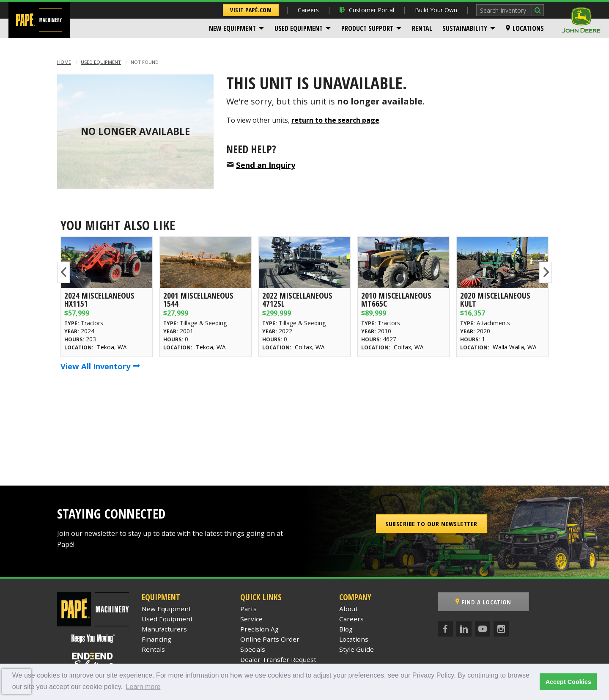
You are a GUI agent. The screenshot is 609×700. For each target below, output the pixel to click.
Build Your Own (436, 10)
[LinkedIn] (464, 629)
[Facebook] (445, 629)
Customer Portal (367, 10)
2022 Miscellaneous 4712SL (297, 299)
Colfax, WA (310, 347)
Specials (253, 649)
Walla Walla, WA (515, 347)
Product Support (367, 28)
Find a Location (483, 602)
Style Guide (357, 649)
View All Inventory (100, 366)
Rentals (153, 649)
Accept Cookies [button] (568, 682)
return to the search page (335, 120)
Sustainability (465, 28)
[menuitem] (237, 28)
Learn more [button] (143, 687)
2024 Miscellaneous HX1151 (99, 299)
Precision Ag (259, 629)
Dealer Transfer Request (278, 659)
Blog (346, 629)
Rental (422, 28)
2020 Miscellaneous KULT (495, 299)
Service (251, 619)
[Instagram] (501, 629)
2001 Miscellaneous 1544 (198, 299)
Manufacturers (164, 629)
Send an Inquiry (266, 165)
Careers (308, 10)
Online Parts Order (270, 639)
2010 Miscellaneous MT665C (396, 299)
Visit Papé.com (251, 10)
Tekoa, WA (112, 347)
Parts (248, 609)
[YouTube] (483, 629)
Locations (525, 28)
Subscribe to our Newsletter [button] (431, 524)
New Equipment (232, 28)
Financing (156, 639)
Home (64, 62)
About (348, 609)
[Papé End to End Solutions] (93, 661)
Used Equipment (299, 28)
